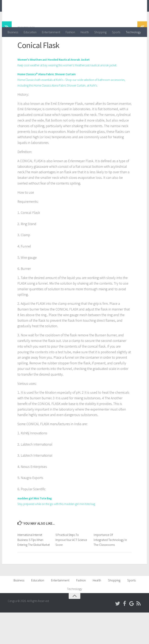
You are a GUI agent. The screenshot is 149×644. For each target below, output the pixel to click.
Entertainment (51, 32)
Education (30, 32)
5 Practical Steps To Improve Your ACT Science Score (69, 566)
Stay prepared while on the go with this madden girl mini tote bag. (65, 530)
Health (85, 32)
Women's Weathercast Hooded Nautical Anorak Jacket (59, 75)
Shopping (100, 32)
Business (13, 32)
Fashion (70, 32)
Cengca (20, 13)
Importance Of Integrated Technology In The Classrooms (110, 566)
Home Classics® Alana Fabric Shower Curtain (50, 95)
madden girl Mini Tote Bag (37, 525)
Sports (116, 32)
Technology (133, 32)
